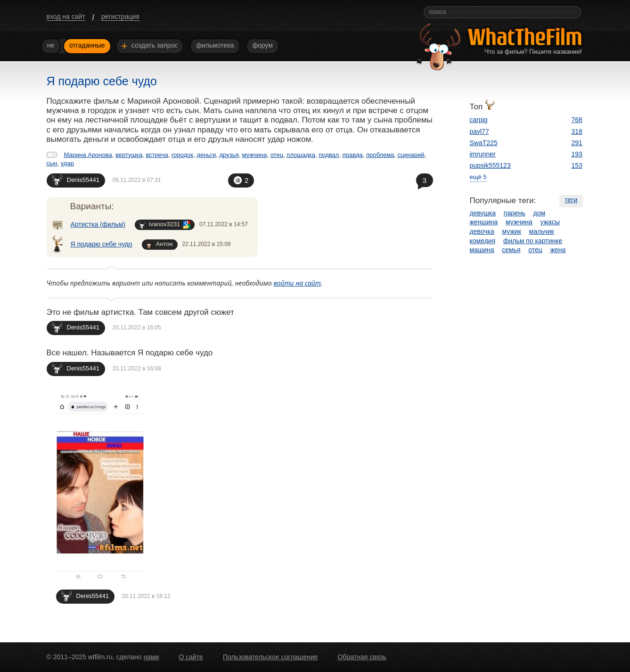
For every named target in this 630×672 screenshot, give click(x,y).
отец (277, 155)
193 (577, 154)
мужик (512, 231)
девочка (482, 231)
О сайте (191, 657)
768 (577, 120)
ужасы (550, 222)
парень (515, 213)
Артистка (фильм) (98, 224)
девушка (483, 213)
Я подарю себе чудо (102, 244)
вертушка (129, 155)
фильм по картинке (533, 241)
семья (511, 250)
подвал (329, 155)
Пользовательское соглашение (270, 657)
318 (577, 131)
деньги (206, 155)
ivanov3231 (165, 225)
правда (353, 155)
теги (571, 200)
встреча (157, 155)
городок (182, 155)
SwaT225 (484, 143)
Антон (159, 244)
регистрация (120, 16)
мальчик (542, 231)
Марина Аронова (88, 155)
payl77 (479, 131)
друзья (229, 155)
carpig (479, 120)
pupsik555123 (490, 165)
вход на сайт (66, 16)
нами (151, 657)
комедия (483, 241)
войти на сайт (297, 283)
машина (482, 250)
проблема (380, 155)
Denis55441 (76, 180)
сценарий (411, 155)
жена (558, 250)
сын (52, 163)
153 (577, 165)
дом (540, 213)
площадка (301, 155)
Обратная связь (362, 657)
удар (67, 163)
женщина (484, 222)
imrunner (483, 154)
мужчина (255, 155)
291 (577, 143)
